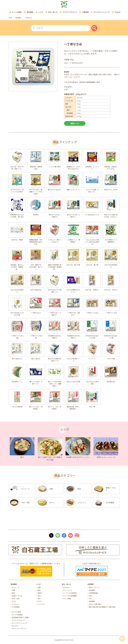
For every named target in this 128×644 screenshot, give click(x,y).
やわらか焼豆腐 (17, 407)
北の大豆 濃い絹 (92, 265)
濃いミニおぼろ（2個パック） (36, 383)
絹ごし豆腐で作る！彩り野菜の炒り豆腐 (50, 458)
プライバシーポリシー (19, 629)
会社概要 (92, 590)
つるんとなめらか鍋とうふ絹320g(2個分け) (92, 242)
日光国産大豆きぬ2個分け (73, 337)
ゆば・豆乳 (16, 599)
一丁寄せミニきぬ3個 (36, 337)
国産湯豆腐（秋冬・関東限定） (73, 408)
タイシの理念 (16, 612)
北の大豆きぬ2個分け (17, 291)
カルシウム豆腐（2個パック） (92, 191)
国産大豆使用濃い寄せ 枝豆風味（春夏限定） (55, 267)
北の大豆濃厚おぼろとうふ (73, 291)
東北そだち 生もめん (55, 190)
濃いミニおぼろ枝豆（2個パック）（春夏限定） (55, 384)
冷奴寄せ (36, 215)
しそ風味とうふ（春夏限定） (73, 241)
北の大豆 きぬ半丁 (111, 290)
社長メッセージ (94, 587)
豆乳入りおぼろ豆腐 (73, 382)
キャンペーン (68, 590)
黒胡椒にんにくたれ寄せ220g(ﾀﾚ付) (73, 168)
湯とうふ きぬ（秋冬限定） (55, 408)
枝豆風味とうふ (17, 382)
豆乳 (39, 599)
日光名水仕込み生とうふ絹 (111, 337)
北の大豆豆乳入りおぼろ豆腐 (17, 314)
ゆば (39, 596)
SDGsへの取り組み (95, 604)
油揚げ (40, 593)
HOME (10, 18)
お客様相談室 (93, 593)
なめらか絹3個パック (73, 360)
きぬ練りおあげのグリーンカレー (78, 458)
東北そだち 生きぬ (111, 190)
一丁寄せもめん (36, 313)
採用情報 (92, 601)
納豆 (13, 593)
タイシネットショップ (19, 623)
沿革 (90, 596)
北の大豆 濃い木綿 (73, 265)
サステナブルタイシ (19, 620)
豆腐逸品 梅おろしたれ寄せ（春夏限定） (17, 267)
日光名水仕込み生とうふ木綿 (92, 337)
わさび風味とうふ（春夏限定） (111, 241)
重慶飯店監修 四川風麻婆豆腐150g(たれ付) (36, 242)
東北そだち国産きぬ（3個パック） (55, 360)
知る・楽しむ (66, 584)
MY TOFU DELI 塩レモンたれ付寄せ (17, 191)
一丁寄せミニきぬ (111, 313)
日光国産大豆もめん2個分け (55, 337)
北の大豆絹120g (36, 290)
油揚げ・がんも (17, 596)
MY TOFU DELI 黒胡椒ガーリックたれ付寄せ (36, 192)
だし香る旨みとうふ (92, 215)
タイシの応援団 (17, 615)
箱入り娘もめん (17, 359)
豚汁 (22, 457)
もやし (14, 601)
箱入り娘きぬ (36, 359)
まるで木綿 (111, 359)
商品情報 (18, 18)
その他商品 (16, 607)
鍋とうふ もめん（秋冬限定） (36, 408)
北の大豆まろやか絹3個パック (55, 291)
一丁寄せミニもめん (92, 313)
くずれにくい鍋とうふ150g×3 (55, 241)
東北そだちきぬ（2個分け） (73, 216)
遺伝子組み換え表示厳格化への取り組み (102, 607)
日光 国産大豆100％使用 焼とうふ (36, 267)
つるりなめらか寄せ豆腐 (92, 383)
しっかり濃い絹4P (55, 167)
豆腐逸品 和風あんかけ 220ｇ (111, 168)
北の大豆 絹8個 (17, 240)
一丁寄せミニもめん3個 (17, 337)
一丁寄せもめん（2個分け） (55, 314)
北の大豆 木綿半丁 (92, 290)
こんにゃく (16, 604)
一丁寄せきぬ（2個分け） (73, 314)
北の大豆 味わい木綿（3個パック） (17, 168)
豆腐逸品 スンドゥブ (92, 168)
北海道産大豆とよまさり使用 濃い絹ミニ (17, 217)
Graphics (66, 587)
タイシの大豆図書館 (70, 596)
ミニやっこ (92, 359)
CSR (90, 599)
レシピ (39, 584)
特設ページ (75, 123)
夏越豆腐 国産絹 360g (37, 168)
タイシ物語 (67, 599)
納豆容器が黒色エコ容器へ (21, 617)
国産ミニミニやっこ (73, 190)
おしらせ (15, 626)
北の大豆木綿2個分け (111, 266)
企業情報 (91, 584)
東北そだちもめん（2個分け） (55, 216)
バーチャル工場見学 (70, 593)
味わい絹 (92, 407)
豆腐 (13, 590)
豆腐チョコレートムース (106, 457)
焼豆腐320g (111, 382)
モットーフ (16, 587)
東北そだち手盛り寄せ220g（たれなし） (111, 216)
